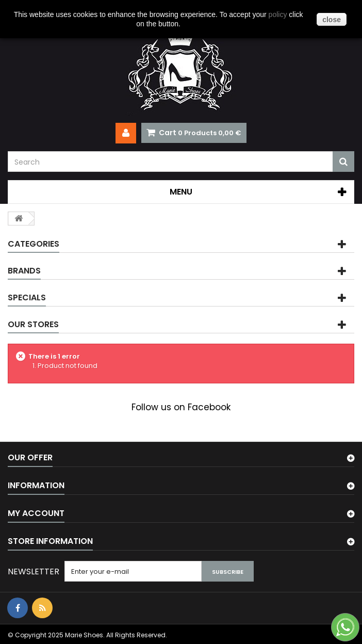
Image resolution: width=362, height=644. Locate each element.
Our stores (33, 324)
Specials (27, 297)
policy (278, 14)
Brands (24, 271)
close (332, 20)
